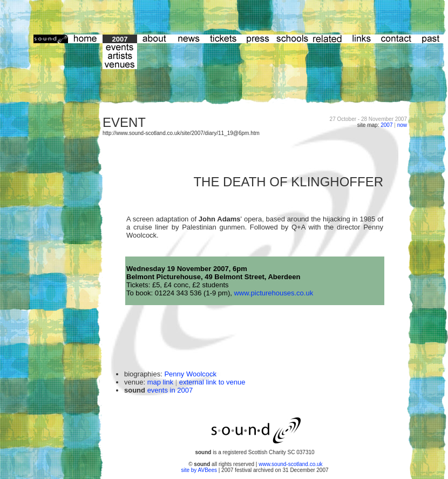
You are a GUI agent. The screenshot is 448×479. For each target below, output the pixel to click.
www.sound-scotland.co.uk (290, 464)
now (402, 125)
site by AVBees (199, 470)
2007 (386, 125)
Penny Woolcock (190, 374)
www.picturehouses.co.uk (273, 293)
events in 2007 (170, 390)
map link (160, 382)
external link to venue (212, 382)
